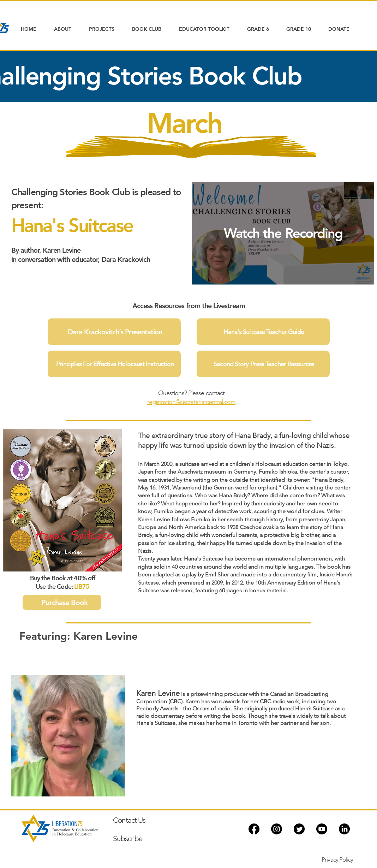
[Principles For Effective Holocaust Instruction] (114, 364)
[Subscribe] (164, 838)
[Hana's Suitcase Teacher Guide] (263, 332)
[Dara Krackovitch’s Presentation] (114, 332)
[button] (66, 29)
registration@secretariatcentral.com (192, 402)
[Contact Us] (152, 820)
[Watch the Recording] (283, 233)
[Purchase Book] (62, 602)
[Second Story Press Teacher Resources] (263, 364)
